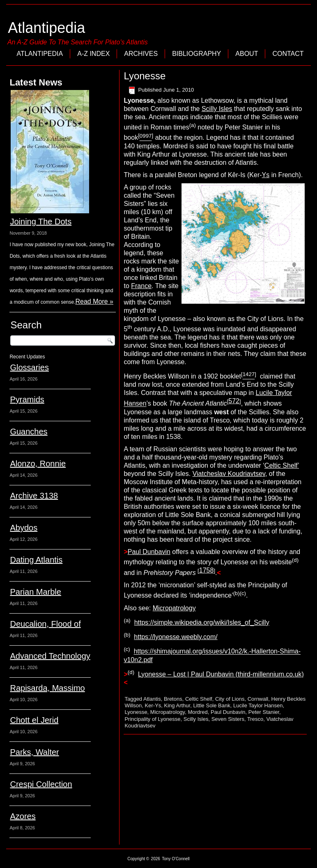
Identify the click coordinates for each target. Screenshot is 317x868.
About (247, 54)
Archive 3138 (34, 496)
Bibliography (196, 54)
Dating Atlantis (36, 560)
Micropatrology (174, 608)
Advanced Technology (50, 656)
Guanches (29, 432)
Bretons (173, 699)
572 (234, 401)
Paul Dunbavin (149, 552)
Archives (141, 54)
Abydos (24, 528)
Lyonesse (136, 712)
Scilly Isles (217, 109)
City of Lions (230, 699)
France (141, 286)
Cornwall (258, 699)
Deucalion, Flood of (45, 624)
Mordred (198, 712)
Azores (23, 816)
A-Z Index (93, 54)
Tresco (255, 719)
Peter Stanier (264, 712)
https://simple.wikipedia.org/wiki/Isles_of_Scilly (202, 622)
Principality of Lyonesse (152, 719)
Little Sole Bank (211, 705)
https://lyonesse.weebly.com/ (176, 637)
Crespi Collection (41, 784)
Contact (288, 54)
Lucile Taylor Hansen (258, 705)
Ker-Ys (153, 705)
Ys (266, 175)
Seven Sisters (228, 719)
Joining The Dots (41, 222)
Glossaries (29, 367)
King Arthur (177, 705)
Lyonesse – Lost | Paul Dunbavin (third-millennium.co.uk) (221, 674)
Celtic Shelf (199, 699)
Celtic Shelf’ (282, 465)
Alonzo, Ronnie (38, 464)
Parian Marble (36, 592)
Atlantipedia (46, 28)
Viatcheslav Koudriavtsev (229, 474)
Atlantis (152, 699)
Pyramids (27, 399)
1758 (207, 570)
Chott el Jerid (34, 720)
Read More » (95, 301)
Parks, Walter (34, 752)
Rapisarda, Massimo (47, 688)
